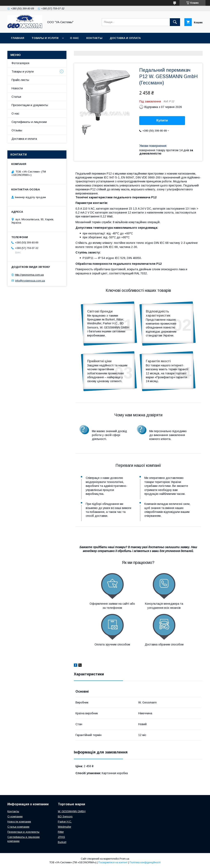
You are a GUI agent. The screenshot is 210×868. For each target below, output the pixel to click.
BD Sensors (65, 816)
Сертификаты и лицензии (29, 122)
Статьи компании (18, 827)
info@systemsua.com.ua (30, 281)
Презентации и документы (30, 105)
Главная (18, 38)
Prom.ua (124, 859)
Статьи (16, 97)
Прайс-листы (20, 80)
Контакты (94, 38)
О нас (74, 38)
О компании (15, 816)
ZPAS (61, 837)
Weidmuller (64, 827)
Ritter (61, 832)
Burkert (62, 842)
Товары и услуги (45, 38)
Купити (162, 120)
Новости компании (19, 822)
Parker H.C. (65, 822)
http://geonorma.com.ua (29, 275)
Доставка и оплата (125, 38)
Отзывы (17, 130)
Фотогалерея (20, 63)
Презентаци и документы (23, 832)
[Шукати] (175, 22)
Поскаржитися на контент (113, 862)
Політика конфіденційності (145, 862)
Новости (17, 88)
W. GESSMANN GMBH (72, 811)
